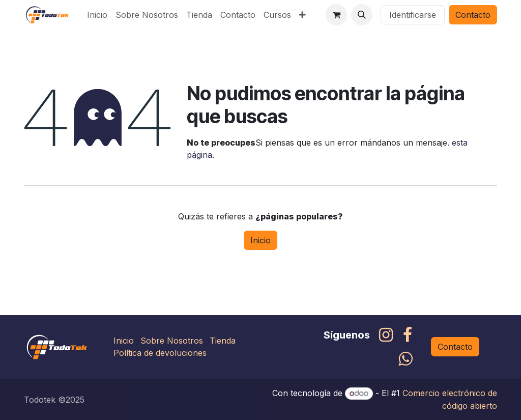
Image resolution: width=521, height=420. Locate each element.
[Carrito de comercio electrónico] (336, 15)
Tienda (223, 341)
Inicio (260, 240)
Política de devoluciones (160, 353)
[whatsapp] (405, 359)
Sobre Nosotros (172, 341)
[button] (362, 15)
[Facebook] (408, 335)
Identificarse (413, 15)
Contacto (473, 15)
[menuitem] (97, 15)
